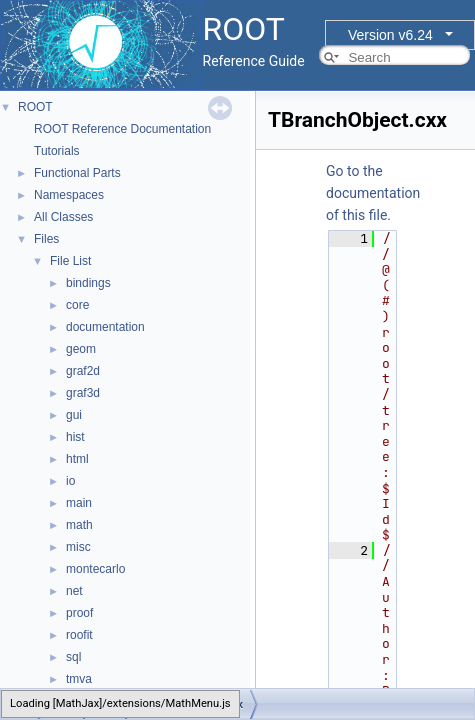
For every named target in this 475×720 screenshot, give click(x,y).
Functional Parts (77, 173)
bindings (88, 283)
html (77, 459)
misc (78, 547)
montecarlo (95, 569)
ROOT (35, 107)
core (77, 305)
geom (81, 349)
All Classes (63, 217)
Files (46, 239)
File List (70, 261)
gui (74, 415)
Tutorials (57, 151)
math (79, 525)
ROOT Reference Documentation (122, 129)
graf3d (83, 393)
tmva (79, 679)
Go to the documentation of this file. (373, 193)
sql (73, 657)
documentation (105, 327)
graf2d (83, 371)
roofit (79, 635)
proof (79, 613)
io (70, 481)
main (79, 503)
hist (75, 437)
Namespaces (69, 195)
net (74, 591)
